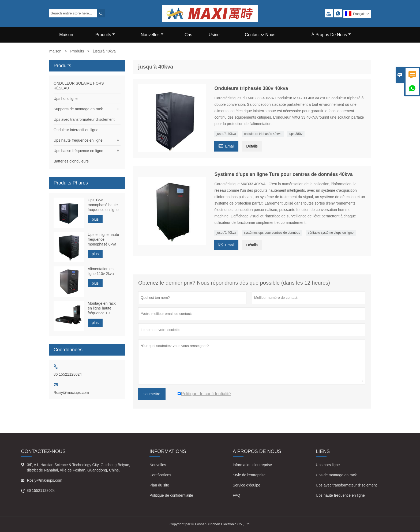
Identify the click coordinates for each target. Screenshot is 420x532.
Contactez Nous (260, 35)
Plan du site (159, 485)
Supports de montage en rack (78, 109)
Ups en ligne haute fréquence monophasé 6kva (104, 239)
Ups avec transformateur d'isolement (84, 119)
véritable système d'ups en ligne (331, 233)
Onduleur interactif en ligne (76, 130)
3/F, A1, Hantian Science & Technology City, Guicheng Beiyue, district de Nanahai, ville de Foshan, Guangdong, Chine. (78, 467)
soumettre (152, 394)
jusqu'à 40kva (226, 134)
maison (55, 51)
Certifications (160, 475)
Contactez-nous (43, 451)
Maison (66, 35)
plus (95, 219)
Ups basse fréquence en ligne (78, 151)
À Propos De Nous (331, 35)
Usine (214, 35)
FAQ (237, 495)
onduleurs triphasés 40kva (263, 134)
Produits (105, 35)
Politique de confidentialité (171, 495)
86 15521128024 (68, 374)
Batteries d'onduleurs (71, 161)
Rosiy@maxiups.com (71, 393)
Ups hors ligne (66, 99)
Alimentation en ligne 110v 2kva (101, 271)
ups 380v (296, 134)
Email (226, 146)
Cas (188, 35)
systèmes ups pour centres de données (272, 233)
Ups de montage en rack (336, 475)
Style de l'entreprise (249, 475)
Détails (252, 146)
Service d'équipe (247, 485)
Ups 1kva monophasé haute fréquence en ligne (103, 205)
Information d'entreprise (252, 465)
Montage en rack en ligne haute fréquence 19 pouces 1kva (102, 308)
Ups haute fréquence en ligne (78, 140)
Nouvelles (152, 35)
